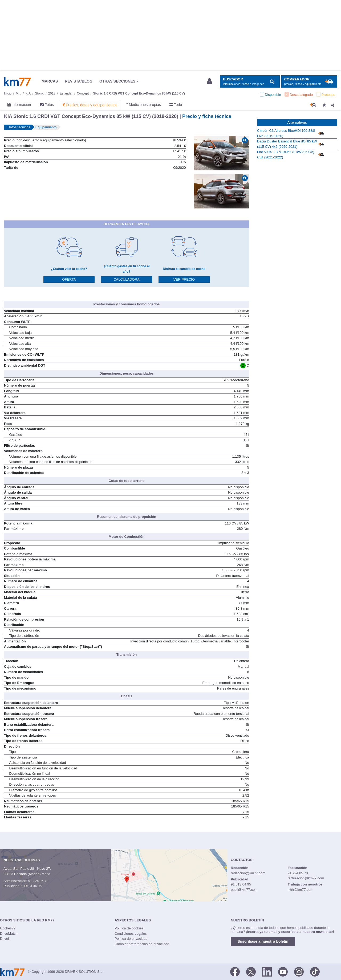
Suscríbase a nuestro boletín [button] (263, 941)
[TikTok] (315, 971)
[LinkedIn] (267, 971)
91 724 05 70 (38, 881)
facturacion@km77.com (306, 878)
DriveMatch (9, 934)
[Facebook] (235, 971)
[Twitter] (251, 971)
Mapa (46, 874)
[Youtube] (283, 971)
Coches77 (8, 928)
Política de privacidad (131, 939)
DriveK (5, 939)
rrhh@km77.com (301, 890)
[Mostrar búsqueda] (250, 82)
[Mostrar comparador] (309, 82)
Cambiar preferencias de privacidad (142, 944)
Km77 (17, 81)
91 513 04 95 (31, 886)
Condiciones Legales (131, 934)
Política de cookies (129, 928)
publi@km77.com (244, 890)
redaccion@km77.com (248, 873)
